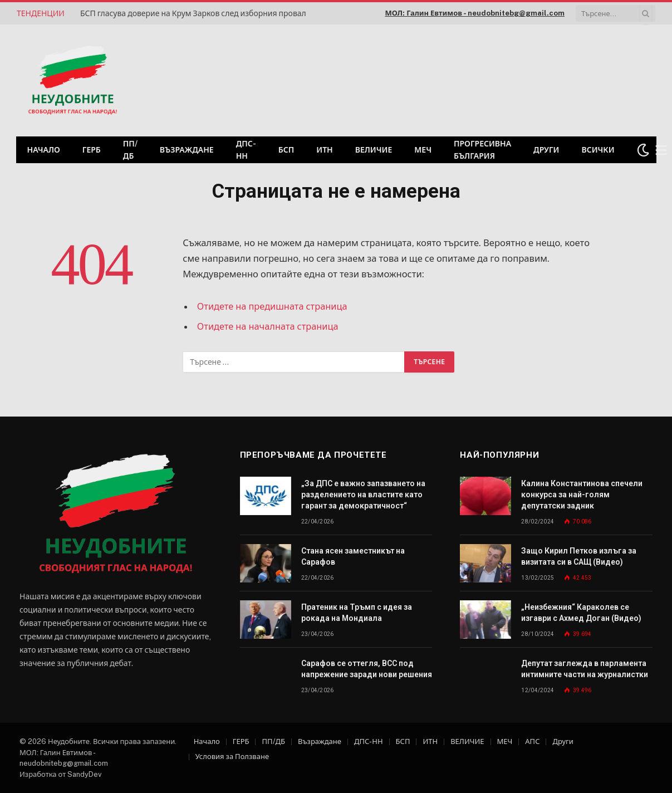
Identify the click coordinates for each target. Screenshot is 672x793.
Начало (44, 150)
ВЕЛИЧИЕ (374, 150)
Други (546, 150)
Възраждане (187, 150)
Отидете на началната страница (269, 326)
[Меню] (661, 150)
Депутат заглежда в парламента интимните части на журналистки (585, 669)
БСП (286, 150)
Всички (598, 150)
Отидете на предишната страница (273, 306)
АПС (532, 741)
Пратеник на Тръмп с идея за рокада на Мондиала (357, 613)
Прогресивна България (482, 150)
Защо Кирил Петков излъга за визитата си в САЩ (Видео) (579, 556)
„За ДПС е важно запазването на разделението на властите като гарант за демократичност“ (363, 495)
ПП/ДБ (130, 150)
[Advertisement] (513, 79)
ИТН (325, 150)
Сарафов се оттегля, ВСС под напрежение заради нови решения (367, 669)
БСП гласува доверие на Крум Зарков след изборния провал (193, 13)
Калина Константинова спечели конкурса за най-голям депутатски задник (582, 495)
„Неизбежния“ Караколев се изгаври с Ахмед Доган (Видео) (581, 613)
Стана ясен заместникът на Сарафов (353, 556)
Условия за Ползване (232, 757)
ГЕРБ (92, 150)
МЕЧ (423, 150)
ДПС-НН (246, 150)
